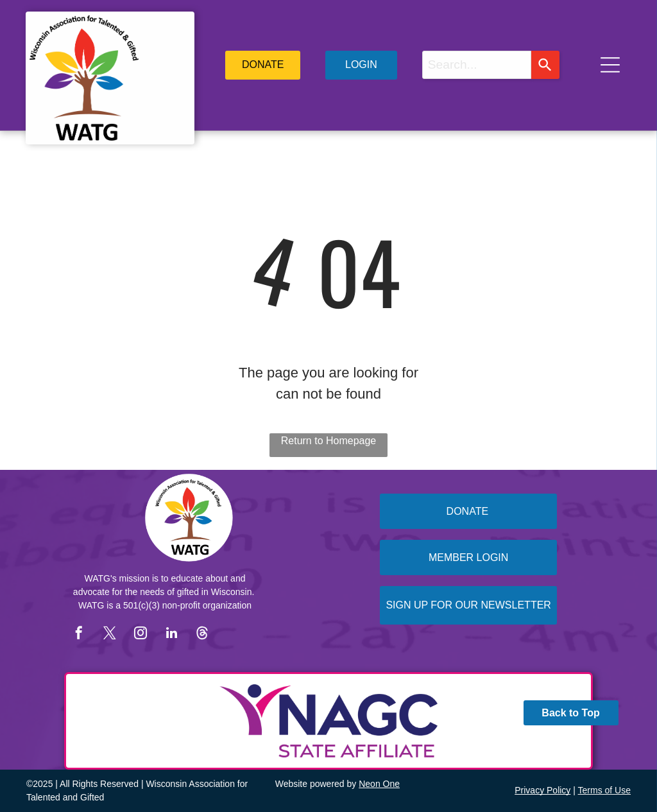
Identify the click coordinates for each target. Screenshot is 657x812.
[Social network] (202, 635)
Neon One (379, 784)
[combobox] (477, 65)
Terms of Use (604, 790)
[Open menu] (610, 65)
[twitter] (110, 635)
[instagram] (141, 635)
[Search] (545, 65)
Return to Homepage (329, 441)
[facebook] (79, 635)
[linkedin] (171, 635)
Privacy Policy (542, 790)
